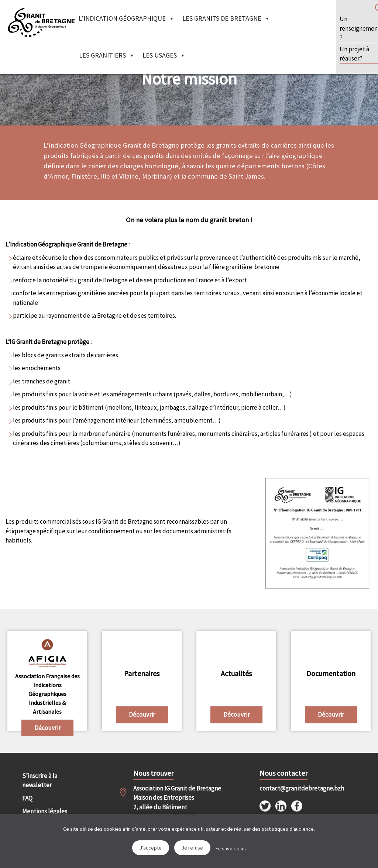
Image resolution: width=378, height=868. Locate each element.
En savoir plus (231, 848)
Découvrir (47, 728)
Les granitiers (107, 55)
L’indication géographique (127, 18)
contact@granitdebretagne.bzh (287, 788)
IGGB (41, 22)
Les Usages (164, 55)
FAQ (27, 798)
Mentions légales (45, 811)
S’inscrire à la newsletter (40, 781)
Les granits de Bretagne (226, 18)
